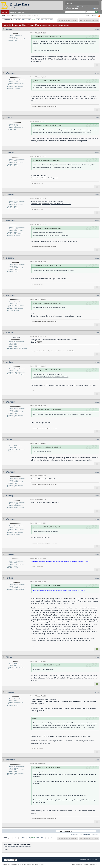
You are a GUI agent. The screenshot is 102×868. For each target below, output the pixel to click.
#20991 (97, 402)
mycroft (9, 333)
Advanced (100, 12)
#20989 (97, 333)
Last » (51, 19)
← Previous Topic (73, 834)
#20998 (97, 657)
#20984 (97, 153)
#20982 (97, 73)
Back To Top (6, 865)
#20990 (97, 362)
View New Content (91, 16)
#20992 (97, 439)
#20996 (97, 555)
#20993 (97, 472)
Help (95, 8)
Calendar (21, 12)
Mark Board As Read (38, 865)
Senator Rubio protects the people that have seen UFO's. (51, 204)
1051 (38, 19)
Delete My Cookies (25, 865)
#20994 (97, 496)
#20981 (97, 29)
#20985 (97, 195)
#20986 (97, 221)
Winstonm (10, 73)
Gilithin (9, 29)
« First (15, 19)
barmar (9, 118)
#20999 (97, 692)
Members (13, 12)
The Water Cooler (32, 16)
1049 (28, 19)
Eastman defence (40, 176)
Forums (5, 12)
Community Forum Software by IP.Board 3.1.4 (86, 865)
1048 (24, 19)
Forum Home (15, 865)
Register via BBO (73, 8)
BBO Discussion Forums (9, 16)
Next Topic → (96, 834)
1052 (43, 19)
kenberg (10, 362)
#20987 (97, 258)
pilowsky (10, 153)
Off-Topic (22, 16)
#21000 (97, 760)
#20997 (97, 578)
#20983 (97, 118)
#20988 (97, 296)
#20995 (97, 519)
